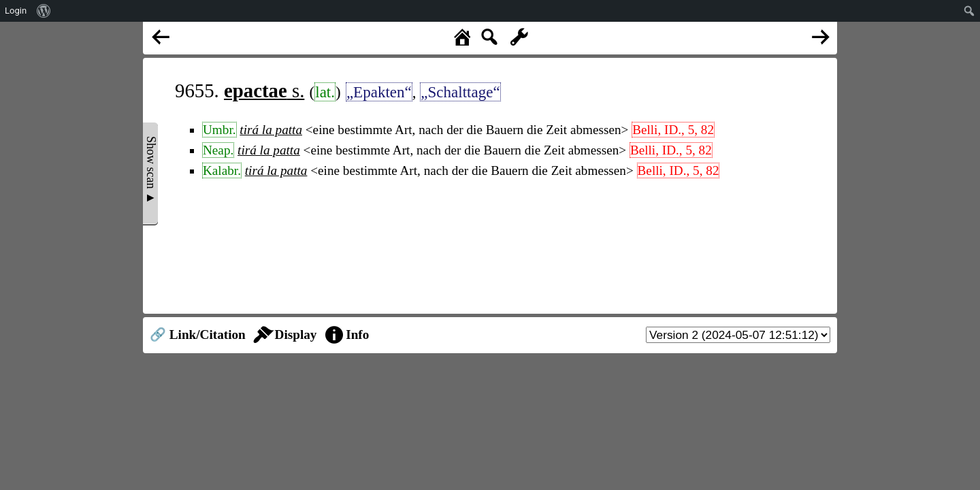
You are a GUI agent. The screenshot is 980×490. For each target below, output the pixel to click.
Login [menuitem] (16, 11)
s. (264, 91)
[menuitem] (44, 11)
